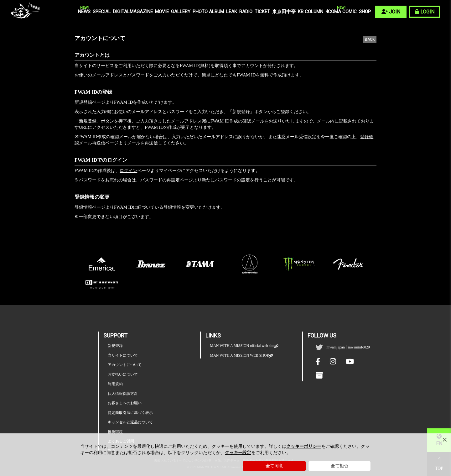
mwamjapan (336, 347)
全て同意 (274, 466)
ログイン (128, 171)
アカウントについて (125, 365)
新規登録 (83, 102)
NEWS (84, 11)
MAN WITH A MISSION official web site (242, 346)
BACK (370, 39)
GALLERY (181, 12)
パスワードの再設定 (160, 180)
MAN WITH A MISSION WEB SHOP (239, 356)
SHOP (365, 12)
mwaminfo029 (359, 347)
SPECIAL (102, 12)
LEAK (232, 12)
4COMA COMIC (341, 11)
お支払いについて (123, 374)
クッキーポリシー (304, 446)
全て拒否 (340, 466)
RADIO (246, 12)
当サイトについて (123, 355)
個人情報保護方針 (123, 394)
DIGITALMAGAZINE (133, 12)
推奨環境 (115, 432)
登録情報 (83, 207)
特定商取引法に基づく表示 (130, 413)
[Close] (445, 440)
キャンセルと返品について (130, 422)
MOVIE (162, 12)
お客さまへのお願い (125, 403)
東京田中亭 (284, 12)
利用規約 (115, 384)
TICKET (262, 12)
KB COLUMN (311, 12)
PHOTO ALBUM (208, 12)
